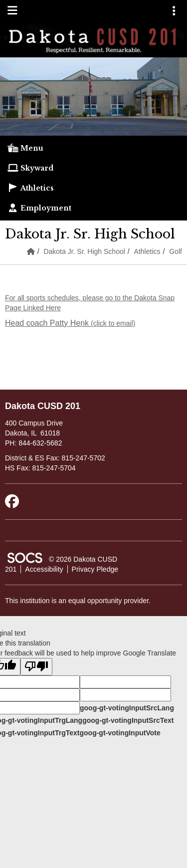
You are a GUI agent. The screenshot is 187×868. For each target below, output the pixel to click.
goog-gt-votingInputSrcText (128, 720)
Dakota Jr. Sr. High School (84, 251)
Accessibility (44, 569)
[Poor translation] (36, 667)
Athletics (147, 251)
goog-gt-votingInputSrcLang (127, 708)
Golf (176, 251)
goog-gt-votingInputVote (120, 733)
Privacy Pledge (95, 569)
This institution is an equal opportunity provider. (78, 601)
